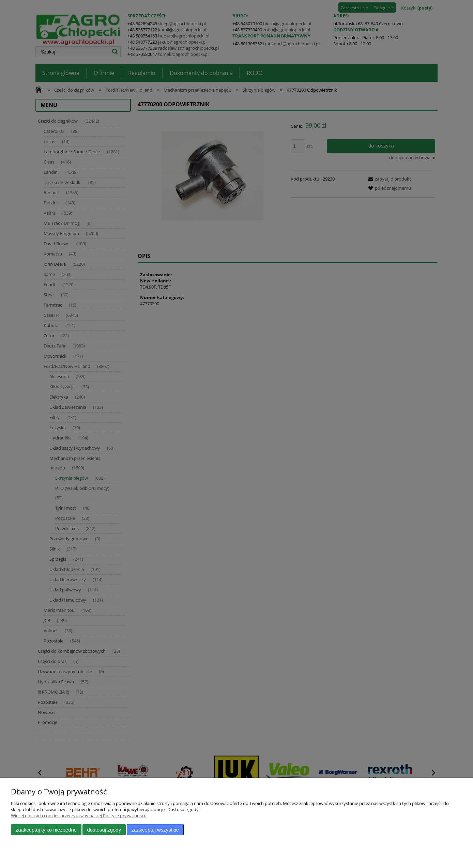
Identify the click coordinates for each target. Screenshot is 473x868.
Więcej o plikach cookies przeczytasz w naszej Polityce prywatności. (78, 816)
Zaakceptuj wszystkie (155, 830)
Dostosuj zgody (104, 830)
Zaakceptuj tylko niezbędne (46, 830)
